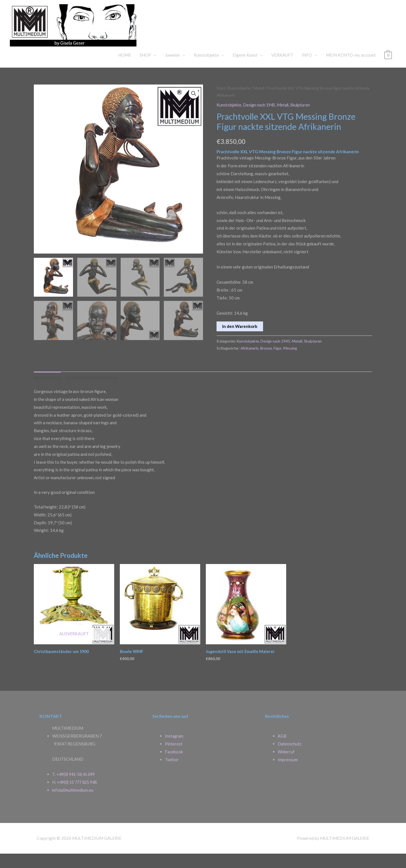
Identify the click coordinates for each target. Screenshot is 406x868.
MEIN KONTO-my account (351, 69)
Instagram (175, 750)
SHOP (145, 69)
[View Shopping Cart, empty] (388, 69)
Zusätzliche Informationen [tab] (93, 392)
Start (221, 102)
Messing (290, 362)
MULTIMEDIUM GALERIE (241, 29)
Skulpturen (303, 119)
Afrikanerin (250, 362)
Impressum (288, 774)
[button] (194, 108)
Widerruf (286, 766)
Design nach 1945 (260, 119)
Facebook (174, 766)
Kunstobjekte (206, 69)
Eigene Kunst (245, 69)
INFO (307, 69)
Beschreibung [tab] (48, 392)
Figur (278, 362)
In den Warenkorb (240, 340)
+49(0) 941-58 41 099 (78, 789)
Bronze (266, 362)
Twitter (172, 774)
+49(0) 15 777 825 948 (79, 796)
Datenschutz (290, 758)
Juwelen (172, 69)
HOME (125, 69)
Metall (261, 102)
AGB (282, 750)
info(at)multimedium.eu (74, 804)
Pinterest (174, 758)
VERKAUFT (282, 69)
